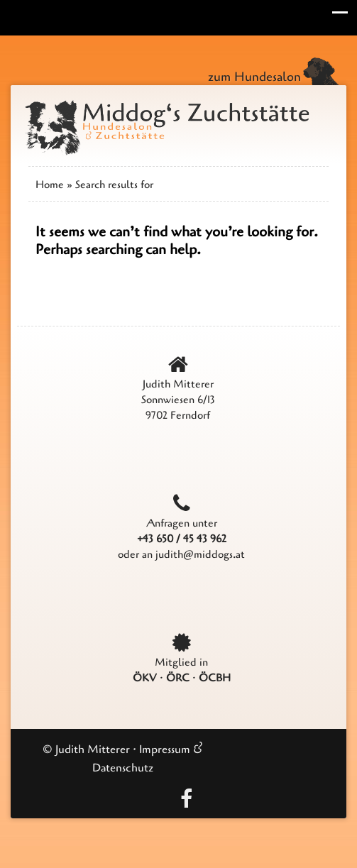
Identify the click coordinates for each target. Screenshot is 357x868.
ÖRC (178, 678)
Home (50, 185)
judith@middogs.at (200, 554)
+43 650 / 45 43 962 (182, 539)
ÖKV (145, 678)
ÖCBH (215, 678)
